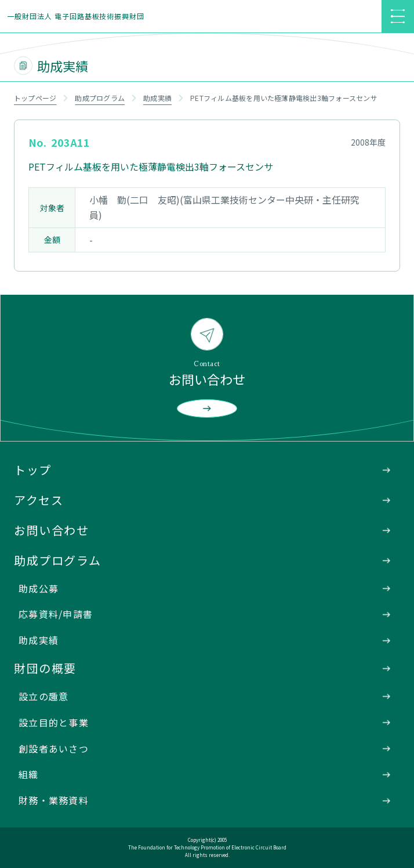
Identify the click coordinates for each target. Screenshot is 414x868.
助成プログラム (100, 98)
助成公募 (39, 588)
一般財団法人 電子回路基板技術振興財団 (76, 16)
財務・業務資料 (54, 800)
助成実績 (157, 98)
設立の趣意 (43, 696)
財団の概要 (45, 668)
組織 (29, 774)
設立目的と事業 (54, 722)
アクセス (39, 500)
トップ (33, 470)
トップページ (35, 98)
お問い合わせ (52, 530)
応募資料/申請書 (56, 614)
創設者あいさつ (54, 748)
